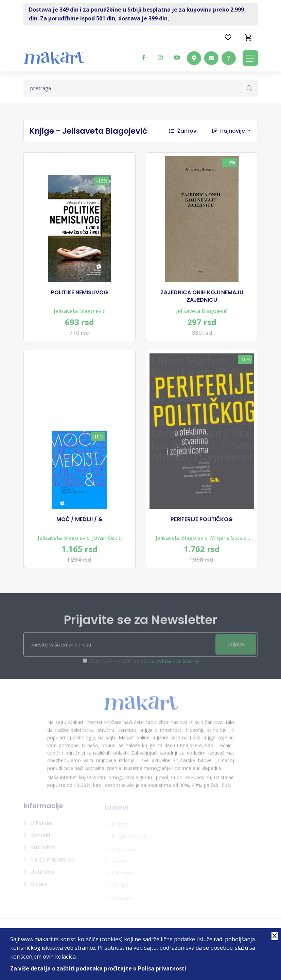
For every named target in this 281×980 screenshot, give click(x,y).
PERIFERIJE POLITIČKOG (202, 519)
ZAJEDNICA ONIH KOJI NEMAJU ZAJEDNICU (202, 296)
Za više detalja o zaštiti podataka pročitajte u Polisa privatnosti (98, 968)
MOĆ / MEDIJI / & (80, 519)
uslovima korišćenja (173, 664)
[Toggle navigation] (250, 58)
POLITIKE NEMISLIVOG (80, 293)
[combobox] (239, 131)
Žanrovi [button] (183, 131)
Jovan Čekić (107, 538)
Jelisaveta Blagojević (80, 311)
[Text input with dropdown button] (141, 88)
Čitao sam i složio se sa (144, 664)
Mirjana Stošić (228, 538)
